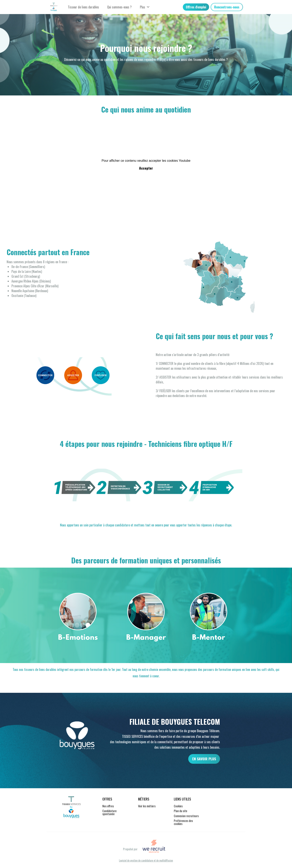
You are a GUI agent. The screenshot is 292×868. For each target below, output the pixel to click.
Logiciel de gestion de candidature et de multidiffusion (146, 861)
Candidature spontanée (109, 812)
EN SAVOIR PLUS (204, 759)
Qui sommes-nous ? (119, 7)
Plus (145, 7)
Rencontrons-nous (227, 7)
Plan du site (181, 811)
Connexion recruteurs (186, 816)
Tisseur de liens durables (83, 7)
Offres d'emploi (196, 7)
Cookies (178, 806)
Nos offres (108, 806)
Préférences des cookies (183, 822)
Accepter (146, 168)
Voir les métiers (147, 806)
